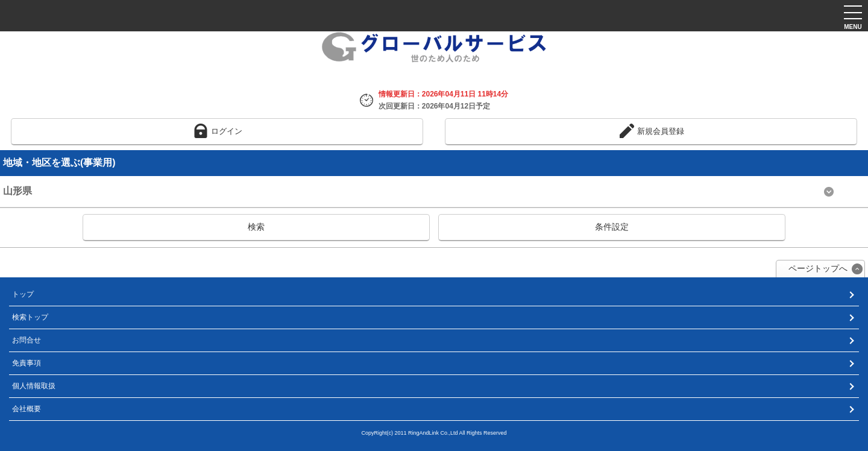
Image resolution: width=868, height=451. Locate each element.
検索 (256, 227)
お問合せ (27, 340)
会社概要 (27, 409)
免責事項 (27, 363)
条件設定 (612, 227)
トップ (23, 294)
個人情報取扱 (34, 386)
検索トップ (30, 317)
